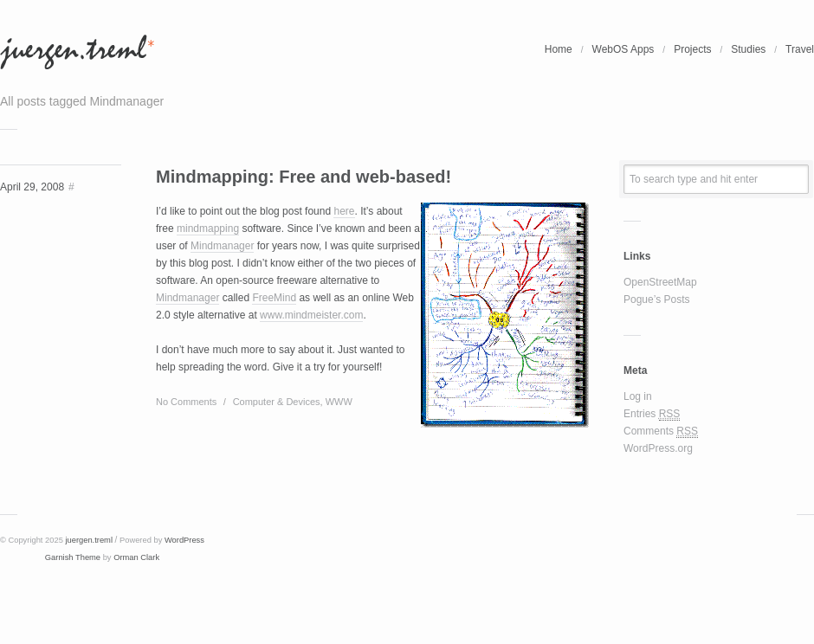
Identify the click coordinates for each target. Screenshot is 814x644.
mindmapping (208, 229)
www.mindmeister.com (311, 315)
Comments (661, 431)
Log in (638, 396)
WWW (339, 402)
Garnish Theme (73, 557)
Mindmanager (222, 246)
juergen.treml (89, 540)
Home (559, 49)
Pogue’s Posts (657, 299)
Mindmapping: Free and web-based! (304, 177)
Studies (748, 49)
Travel (800, 49)
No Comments (186, 402)
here (344, 211)
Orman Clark (136, 557)
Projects (692, 49)
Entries (652, 414)
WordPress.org (658, 448)
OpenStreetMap (660, 282)
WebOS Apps (623, 49)
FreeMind (274, 298)
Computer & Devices (277, 402)
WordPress (184, 540)
